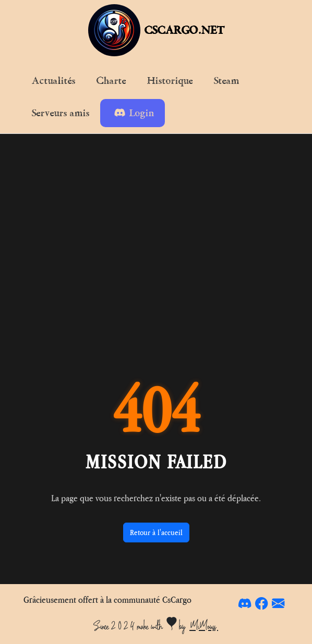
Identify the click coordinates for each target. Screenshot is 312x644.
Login (135, 113)
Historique (170, 80)
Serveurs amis (61, 113)
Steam (227, 80)
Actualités (54, 80)
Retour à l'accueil (156, 532)
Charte (111, 80)
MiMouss (204, 626)
